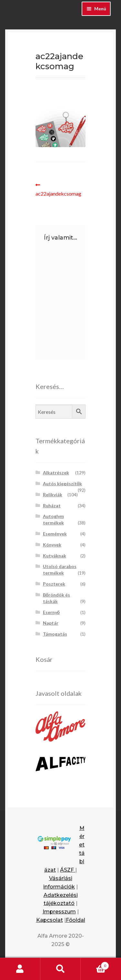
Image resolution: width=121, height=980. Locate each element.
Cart (95, 964)
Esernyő (51, 612)
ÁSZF (68, 870)
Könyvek (52, 545)
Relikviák (53, 495)
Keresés (60, 969)
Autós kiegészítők (63, 484)
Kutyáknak (55, 556)
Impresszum (59, 912)
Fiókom (20, 969)
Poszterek (54, 584)
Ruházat (52, 506)
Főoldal (76, 920)
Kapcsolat (50, 920)
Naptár (51, 623)
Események (55, 534)
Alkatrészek (56, 473)
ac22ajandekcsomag (58, 189)
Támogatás (55, 634)
